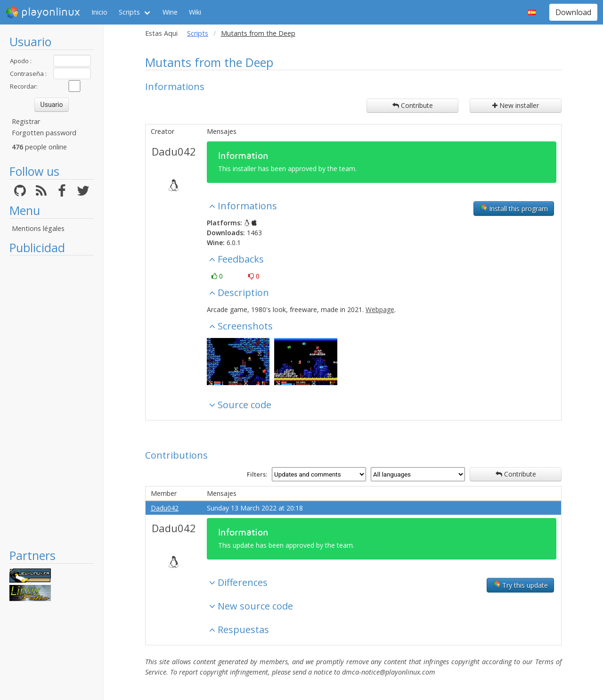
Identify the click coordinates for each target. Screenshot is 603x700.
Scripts (129, 12)
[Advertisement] (52, 402)
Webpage (380, 309)
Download (573, 12)
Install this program (514, 208)
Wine (170, 12)
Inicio (99, 12)
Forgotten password (44, 133)
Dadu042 (174, 151)
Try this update (520, 585)
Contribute (413, 105)
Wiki (195, 12)
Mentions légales (38, 228)
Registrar (26, 121)
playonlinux (43, 12)
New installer (516, 105)
